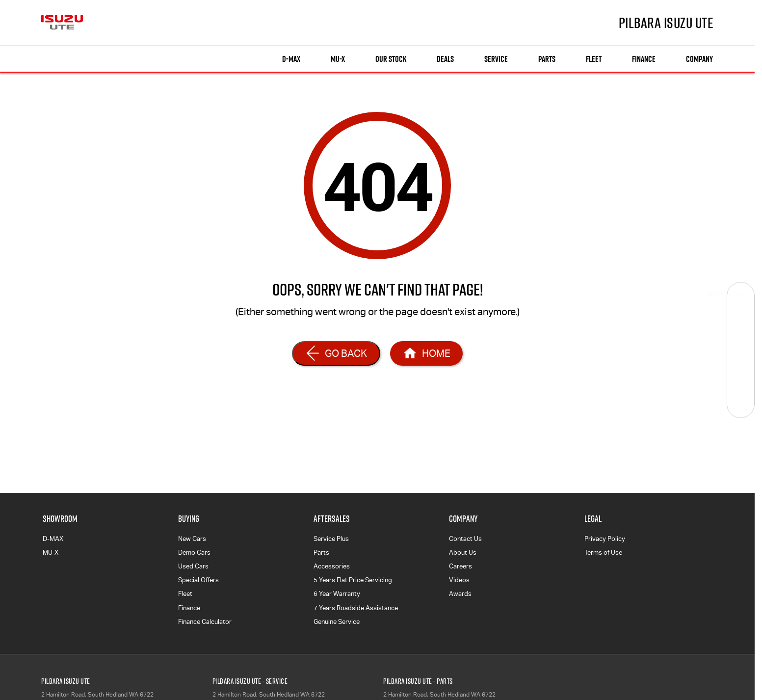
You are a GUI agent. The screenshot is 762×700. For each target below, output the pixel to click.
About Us (463, 552)
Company (699, 59)
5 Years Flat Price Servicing (353, 580)
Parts (547, 59)
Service (496, 59)
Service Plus (331, 539)
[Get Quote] (741, 377)
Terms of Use (603, 552)
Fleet (594, 59)
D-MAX (53, 539)
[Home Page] (426, 353)
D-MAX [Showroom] (291, 59)
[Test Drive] (741, 404)
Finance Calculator (205, 622)
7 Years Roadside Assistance (356, 608)
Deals (445, 59)
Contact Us (465, 539)
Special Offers (198, 580)
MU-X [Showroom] (338, 59)
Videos (459, 580)
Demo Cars (194, 552)
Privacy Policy (605, 539)
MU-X (51, 552)
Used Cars (193, 566)
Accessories (332, 566)
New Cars (192, 539)
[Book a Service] (741, 323)
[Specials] (741, 350)
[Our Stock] (741, 296)
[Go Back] (336, 353)
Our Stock (391, 59)
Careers (460, 566)
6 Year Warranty (337, 594)
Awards (460, 594)
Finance (644, 59)
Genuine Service (337, 622)
